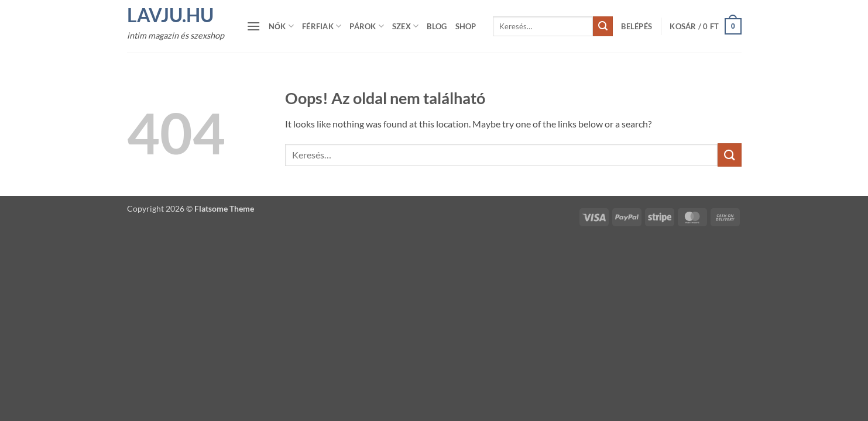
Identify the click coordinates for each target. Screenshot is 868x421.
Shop (466, 26)
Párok (367, 26)
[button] (253, 26)
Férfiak (322, 26)
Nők (281, 26)
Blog (437, 26)
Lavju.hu (170, 15)
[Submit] (603, 26)
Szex (405, 26)
